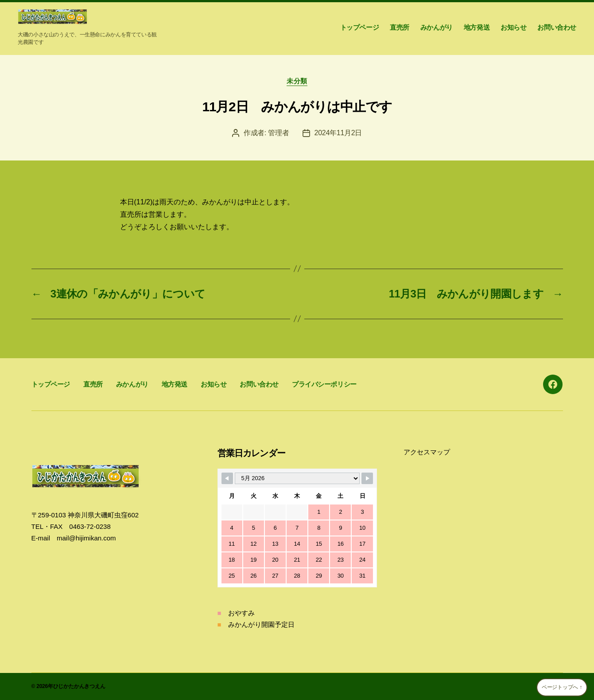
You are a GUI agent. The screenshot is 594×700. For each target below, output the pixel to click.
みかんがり (437, 27)
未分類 (297, 81)
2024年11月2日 (338, 133)
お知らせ (513, 27)
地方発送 (477, 27)
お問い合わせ (557, 27)
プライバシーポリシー (324, 384)
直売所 (400, 27)
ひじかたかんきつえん (79, 686)
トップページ (360, 27)
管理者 (278, 133)
